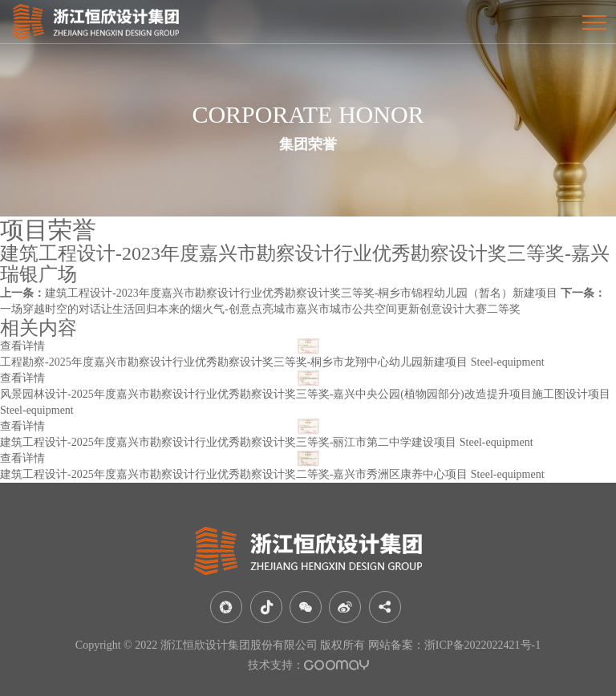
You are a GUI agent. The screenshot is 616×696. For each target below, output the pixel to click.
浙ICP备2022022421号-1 (482, 645)
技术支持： (308, 665)
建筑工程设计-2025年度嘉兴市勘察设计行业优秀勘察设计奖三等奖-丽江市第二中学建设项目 (228, 442)
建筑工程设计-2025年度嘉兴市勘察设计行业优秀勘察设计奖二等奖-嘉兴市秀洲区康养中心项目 (234, 474)
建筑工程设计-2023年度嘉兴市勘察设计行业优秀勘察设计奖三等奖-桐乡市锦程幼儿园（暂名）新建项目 (279, 293)
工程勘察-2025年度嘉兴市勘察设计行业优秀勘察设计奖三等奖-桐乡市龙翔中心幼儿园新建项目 (234, 362)
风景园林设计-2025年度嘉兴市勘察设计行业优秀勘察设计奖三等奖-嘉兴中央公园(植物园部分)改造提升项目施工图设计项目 (305, 394)
